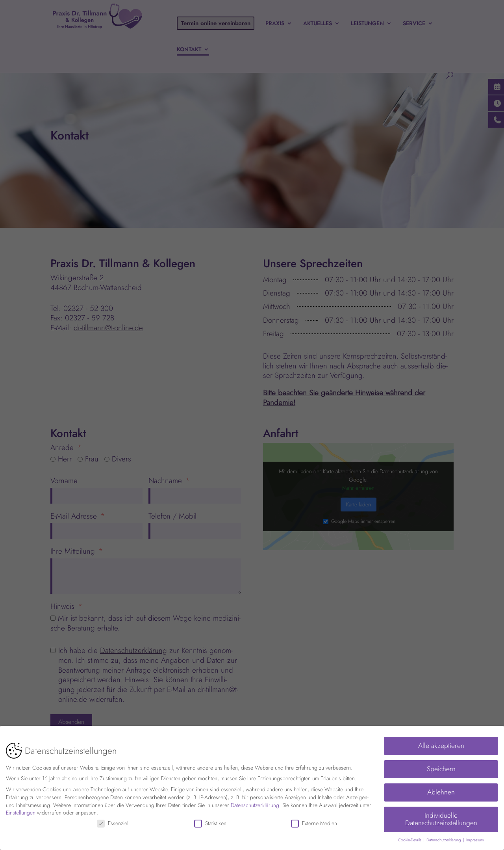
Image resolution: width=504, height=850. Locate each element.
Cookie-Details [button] (410, 838)
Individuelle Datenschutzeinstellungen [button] (441, 818)
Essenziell (113, 822)
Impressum (475, 838)
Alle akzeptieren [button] (441, 744)
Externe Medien (314, 822)
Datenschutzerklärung (255, 803)
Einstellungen (21, 811)
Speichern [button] (441, 767)
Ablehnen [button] (441, 790)
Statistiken (210, 822)
